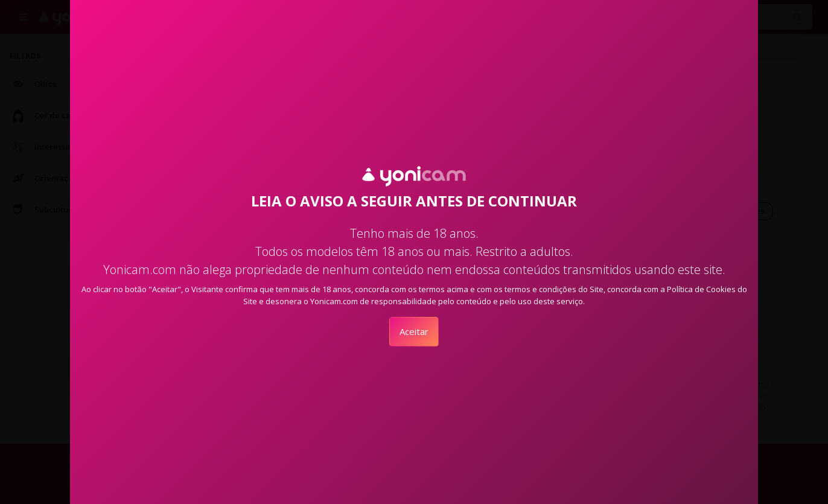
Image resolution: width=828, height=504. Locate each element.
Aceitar (414, 331)
